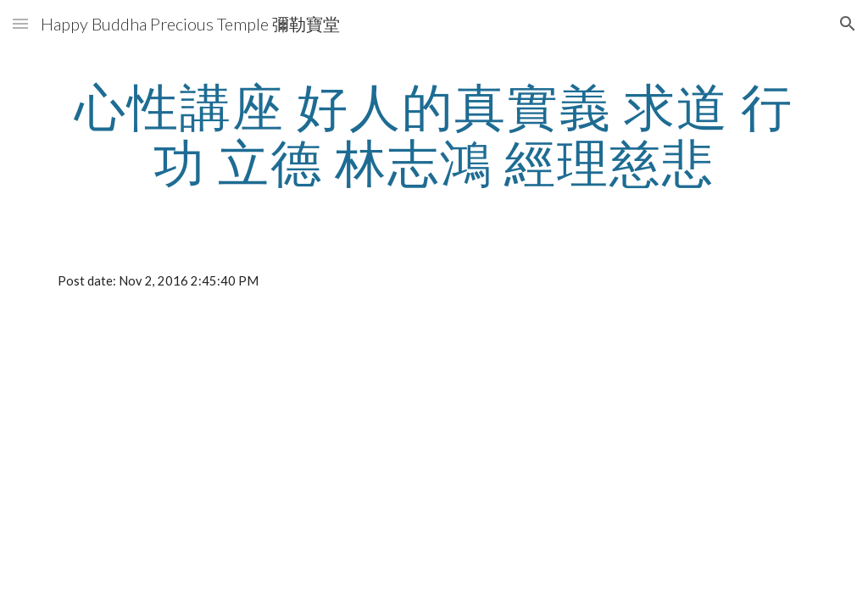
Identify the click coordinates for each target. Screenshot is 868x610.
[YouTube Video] (238, 447)
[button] (20, 23)
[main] (434, 134)
